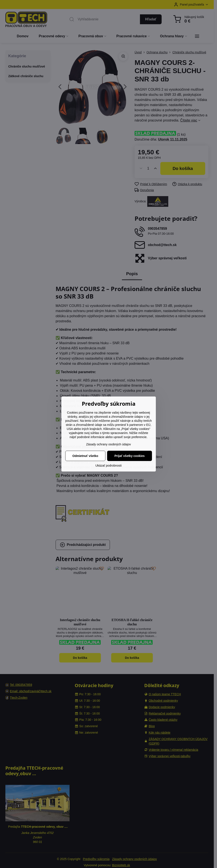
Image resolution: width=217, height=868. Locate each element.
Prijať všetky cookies (130, 456)
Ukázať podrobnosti (109, 466)
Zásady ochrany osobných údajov (108, 444)
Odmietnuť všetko (85, 456)
